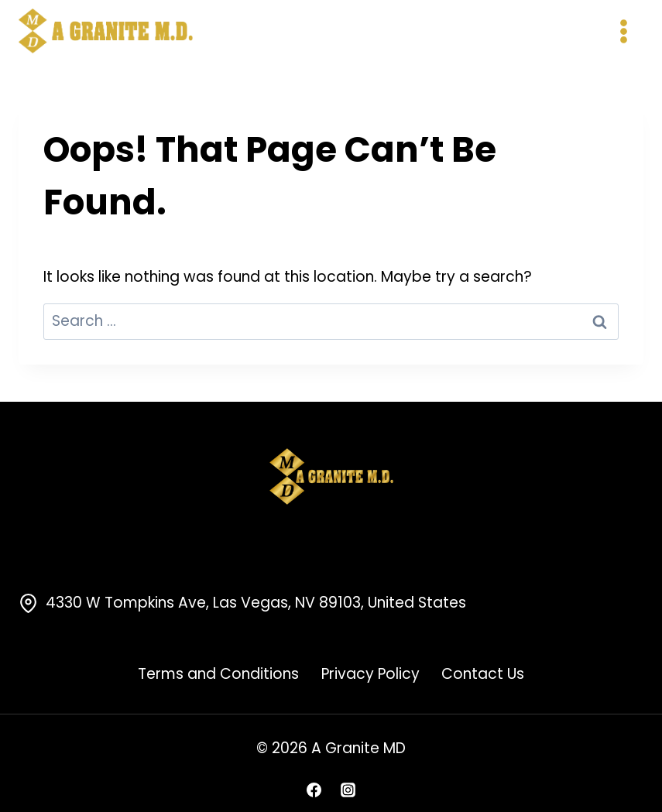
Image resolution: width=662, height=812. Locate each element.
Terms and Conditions (218, 674)
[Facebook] (314, 790)
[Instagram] (348, 790)
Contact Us (483, 674)
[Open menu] (623, 31)
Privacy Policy (370, 674)
